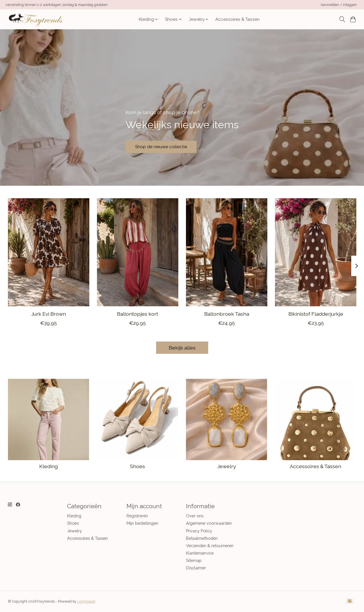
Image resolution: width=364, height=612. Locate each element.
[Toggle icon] (342, 19)
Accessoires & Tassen (237, 19)
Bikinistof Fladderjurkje (316, 314)
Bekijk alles (182, 348)
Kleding (48, 466)
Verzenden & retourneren (210, 546)
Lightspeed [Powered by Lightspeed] (86, 601)
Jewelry (227, 466)
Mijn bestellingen (142, 523)
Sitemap (194, 560)
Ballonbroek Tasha (226, 314)
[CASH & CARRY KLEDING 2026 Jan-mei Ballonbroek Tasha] (227, 252)
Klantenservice (200, 553)
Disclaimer (196, 568)
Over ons (195, 516)
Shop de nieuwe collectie (168, 145)
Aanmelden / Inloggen (339, 5)
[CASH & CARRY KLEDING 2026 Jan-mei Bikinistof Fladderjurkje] (316, 252)
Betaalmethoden (202, 538)
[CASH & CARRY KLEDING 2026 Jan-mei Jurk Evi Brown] (49, 252)
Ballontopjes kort (137, 314)
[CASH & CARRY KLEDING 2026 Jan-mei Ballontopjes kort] (138, 252)
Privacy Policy (199, 531)
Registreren (137, 516)
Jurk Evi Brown (48, 314)
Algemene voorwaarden (209, 523)
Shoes (137, 466)
